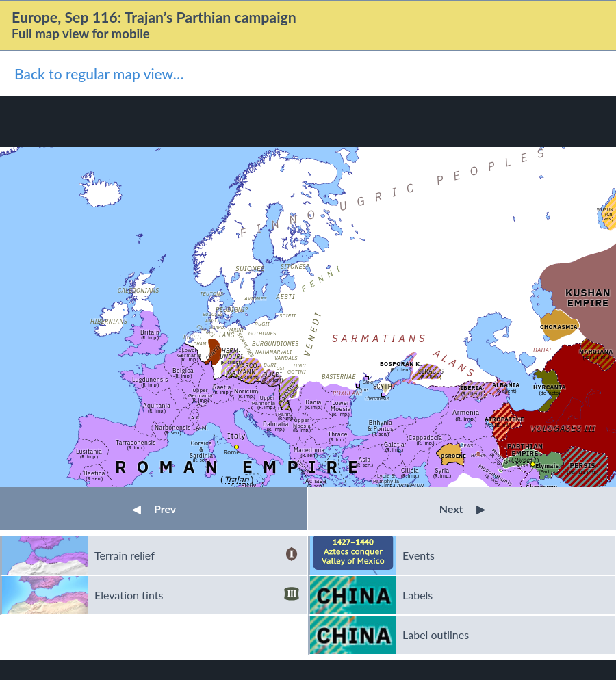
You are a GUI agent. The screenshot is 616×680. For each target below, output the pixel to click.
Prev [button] (154, 509)
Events (419, 555)
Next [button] (462, 509)
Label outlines (436, 635)
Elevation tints (197, 595)
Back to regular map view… (99, 74)
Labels (418, 595)
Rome (232, 452)
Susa (522, 465)
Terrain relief (197, 555)
